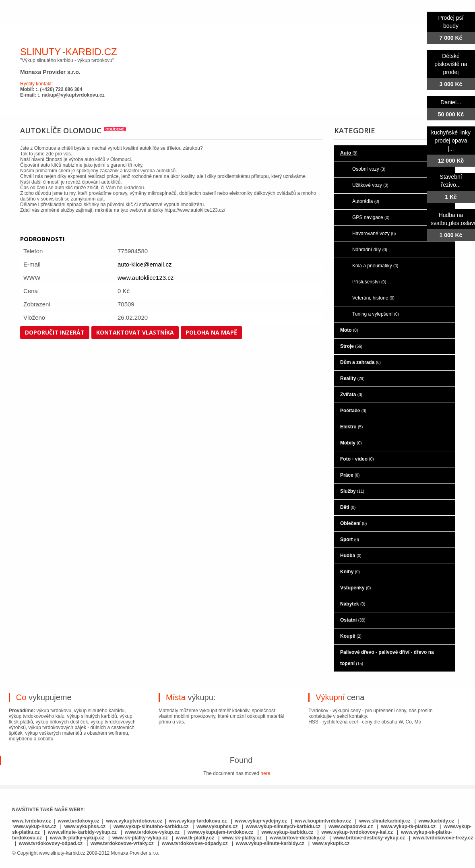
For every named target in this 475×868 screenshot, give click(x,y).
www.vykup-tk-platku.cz (408, 827)
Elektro (351, 427)
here (265, 773)
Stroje (351, 346)
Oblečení (353, 523)
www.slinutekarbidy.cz (385, 821)
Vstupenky (355, 588)
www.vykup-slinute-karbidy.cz (270, 843)
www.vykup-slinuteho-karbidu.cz (151, 827)
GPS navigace (371, 217)
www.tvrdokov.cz (32, 821)
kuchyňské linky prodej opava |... (451, 141)
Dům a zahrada (360, 362)
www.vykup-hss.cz (35, 827)
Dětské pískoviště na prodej (451, 64)
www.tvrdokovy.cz (78, 821)
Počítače (353, 411)
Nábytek (353, 604)
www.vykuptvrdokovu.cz (134, 821)
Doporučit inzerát (55, 332)
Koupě (351, 636)
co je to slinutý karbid (153, 15)
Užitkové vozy (370, 185)
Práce (350, 475)
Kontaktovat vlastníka (135, 332)
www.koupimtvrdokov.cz (323, 821)
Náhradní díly (370, 250)
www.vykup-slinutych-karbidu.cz (283, 827)
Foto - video (357, 459)
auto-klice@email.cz (145, 264)
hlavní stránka (49, 15)
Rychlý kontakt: (36, 84)
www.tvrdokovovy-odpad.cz (51, 843)
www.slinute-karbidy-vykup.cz (82, 832)
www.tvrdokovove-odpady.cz (195, 843)
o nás (94, 15)
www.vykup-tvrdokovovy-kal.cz (358, 832)
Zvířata (351, 395)
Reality (352, 378)
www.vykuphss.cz (85, 827)
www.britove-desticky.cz (297, 838)
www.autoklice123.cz (146, 278)
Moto (349, 330)
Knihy (350, 572)
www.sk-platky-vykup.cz (140, 838)
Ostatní (353, 620)
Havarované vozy (374, 234)
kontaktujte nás (360, 15)
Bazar (311, 15)
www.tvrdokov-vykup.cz (153, 832)
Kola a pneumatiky (375, 266)
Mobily (351, 443)
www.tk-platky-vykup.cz (77, 838)
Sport (350, 539)
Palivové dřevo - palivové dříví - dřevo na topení (387, 658)
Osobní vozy (369, 169)
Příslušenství (369, 282)
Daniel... (451, 102)
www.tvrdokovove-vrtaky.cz (122, 843)
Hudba (351, 556)
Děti (348, 507)
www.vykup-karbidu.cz (288, 832)
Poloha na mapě (211, 332)
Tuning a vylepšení (376, 314)
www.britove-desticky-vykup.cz (369, 838)
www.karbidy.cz (437, 821)
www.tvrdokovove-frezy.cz (443, 838)
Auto (349, 153)
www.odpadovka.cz (351, 827)
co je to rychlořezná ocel (246, 15)
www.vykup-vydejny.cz (261, 821)
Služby (352, 491)
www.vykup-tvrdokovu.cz (198, 821)
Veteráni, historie (373, 298)
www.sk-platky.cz (242, 838)
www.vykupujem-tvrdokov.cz (221, 832)
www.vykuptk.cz (331, 843)
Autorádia (366, 201)
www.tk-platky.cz (195, 838)
